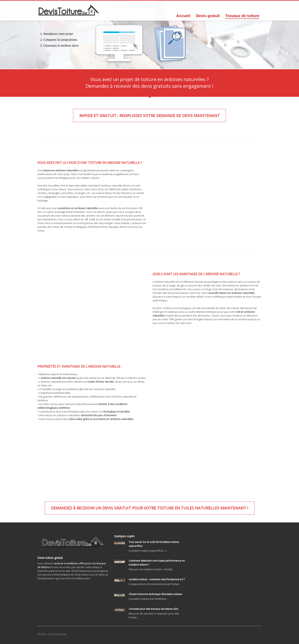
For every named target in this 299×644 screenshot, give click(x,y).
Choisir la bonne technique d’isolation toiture (155, 594)
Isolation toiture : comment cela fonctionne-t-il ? (157, 579)
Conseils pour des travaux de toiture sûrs (154, 609)
